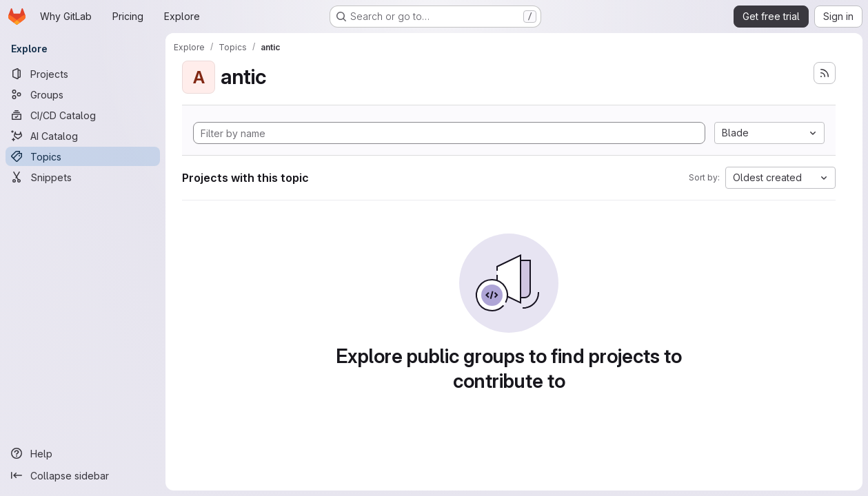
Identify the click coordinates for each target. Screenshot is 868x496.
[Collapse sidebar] (83, 475)
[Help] (83, 453)
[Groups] (83, 94)
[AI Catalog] (83, 136)
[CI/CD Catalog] (83, 115)
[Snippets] (83, 177)
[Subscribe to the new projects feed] (825, 73)
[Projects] (83, 74)
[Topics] (83, 156)
